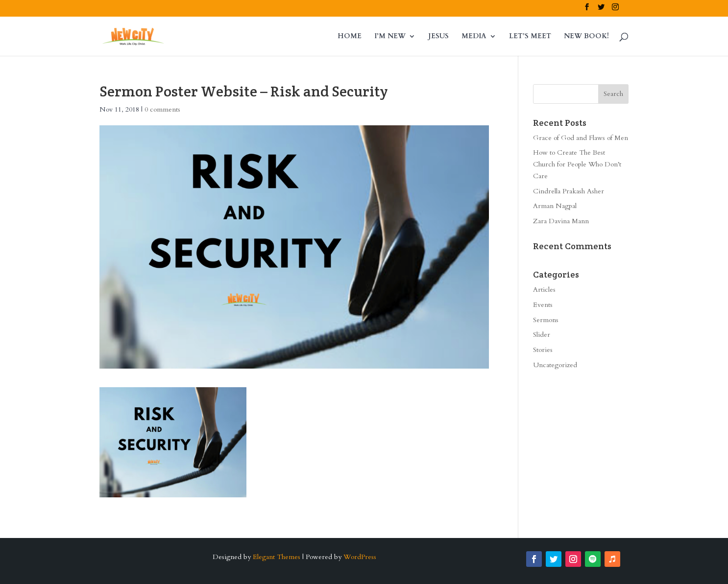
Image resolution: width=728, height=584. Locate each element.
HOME (350, 37)
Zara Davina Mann (561, 221)
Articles (544, 290)
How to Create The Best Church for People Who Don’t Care (577, 164)
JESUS (438, 37)
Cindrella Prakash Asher (569, 191)
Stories (543, 350)
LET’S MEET (530, 37)
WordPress (360, 557)
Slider (542, 335)
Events (543, 305)
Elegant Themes (277, 557)
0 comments (162, 109)
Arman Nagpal (555, 206)
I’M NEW (390, 37)
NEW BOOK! (586, 37)
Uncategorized (555, 365)
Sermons (546, 320)
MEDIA (474, 37)
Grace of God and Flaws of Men (581, 138)
